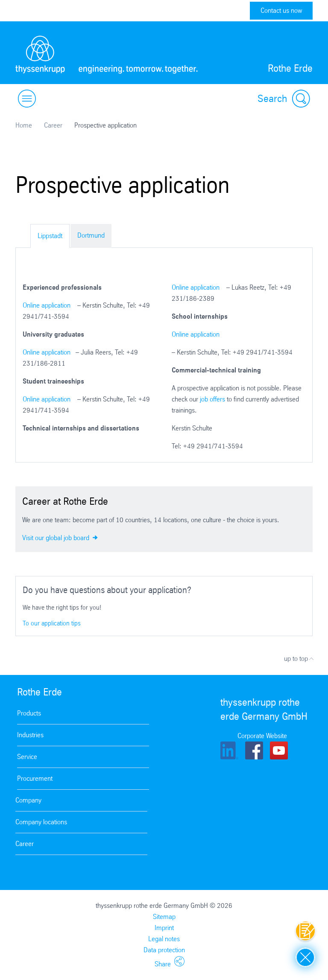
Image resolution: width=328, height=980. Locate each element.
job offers (212, 399)
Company (28, 800)
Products (29, 713)
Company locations (41, 822)
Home (24, 125)
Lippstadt (50, 236)
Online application (47, 305)
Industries (30, 735)
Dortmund (91, 235)
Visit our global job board (60, 537)
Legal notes (164, 939)
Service (27, 757)
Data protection (164, 950)
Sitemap (164, 917)
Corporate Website (262, 736)
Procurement (35, 778)
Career (53, 125)
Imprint (164, 928)
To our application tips (52, 623)
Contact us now (281, 10)
